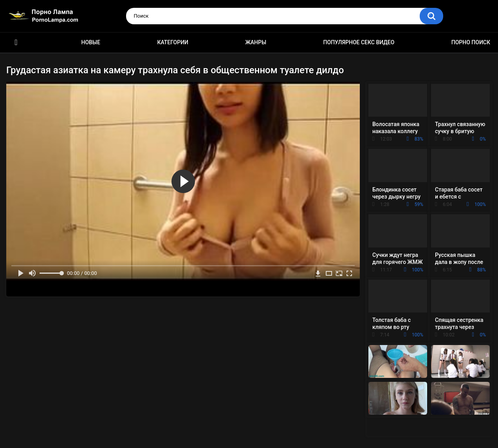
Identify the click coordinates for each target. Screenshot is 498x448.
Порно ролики (16, 42)
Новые (90, 42)
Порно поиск (471, 42)
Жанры (256, 42)
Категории (173, 42)
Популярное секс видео (359, 42)
